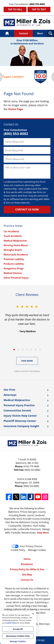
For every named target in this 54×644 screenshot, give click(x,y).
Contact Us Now (27, 209)
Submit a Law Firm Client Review (27, 371)
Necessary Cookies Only (18, 636)
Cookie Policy (18, 550)
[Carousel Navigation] (27, 349)
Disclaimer (27, 564)
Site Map (27, 575)
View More (27, 361)
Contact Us (27, 580)
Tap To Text (39, 9)
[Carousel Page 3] (23, 350)
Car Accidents (11, 231)
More (40, 33)
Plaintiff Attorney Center (20, 421)
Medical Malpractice (15, 241)
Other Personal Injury (16, 278)
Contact (23, 33)
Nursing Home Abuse (16, 245)
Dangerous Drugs (14, 268)
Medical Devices (13, 273)
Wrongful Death (13, 250)
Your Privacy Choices (27, 546)
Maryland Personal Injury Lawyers (27, 22)
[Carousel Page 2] (18, 350)
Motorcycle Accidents (16, 255)
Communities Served (17, 410)
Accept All (18, 629)
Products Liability (14, 264)
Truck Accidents (13, 236)
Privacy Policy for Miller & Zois (27, 569)
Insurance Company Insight (21, 426)
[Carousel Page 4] (27, 350)
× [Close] (33, 614)
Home (7, 33)
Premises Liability (14, 259)
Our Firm (9, 390)
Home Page (16, 109)
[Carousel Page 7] (40, 350)
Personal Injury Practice (19, 405)
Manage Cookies (37, 550)
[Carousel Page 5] (31, 350)
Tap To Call (15, 9)
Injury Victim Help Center (20, 416)
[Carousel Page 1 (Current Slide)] (14, 350)
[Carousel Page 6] (36, 350)
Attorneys (10, 395)
